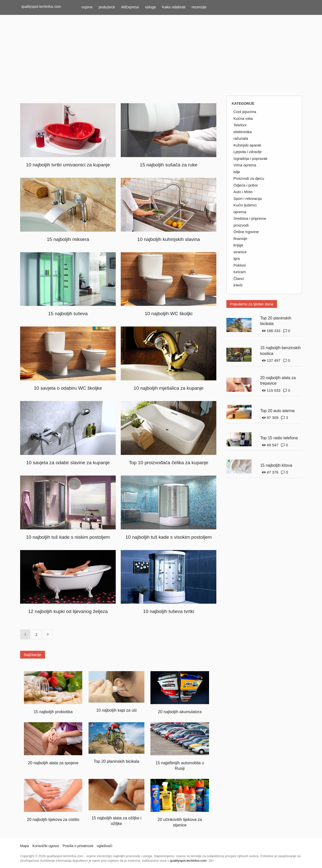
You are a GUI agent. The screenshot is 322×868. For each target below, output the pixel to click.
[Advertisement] (161, 55)
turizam (240, 272)
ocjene (87, 7)
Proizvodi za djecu (249, 178)
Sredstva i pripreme (250, 218)
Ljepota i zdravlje (248, 152)
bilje (237, 172)
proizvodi (241, 225)
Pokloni (240, 265)
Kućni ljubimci (245, 205)
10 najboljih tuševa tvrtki (169, 611)
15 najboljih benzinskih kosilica (280, 351)
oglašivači (105, 846)
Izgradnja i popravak (250, 158)
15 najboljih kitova (276, 465)
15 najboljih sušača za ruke (168, 165)
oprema (240, 212)
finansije (240, 239)
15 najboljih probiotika (53, 712)
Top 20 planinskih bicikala (116, 761)
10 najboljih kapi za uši (116, 710)
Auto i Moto (243, 192)
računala (241, 138)
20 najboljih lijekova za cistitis (53, 820)
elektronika (243, 132)
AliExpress (130, 7)
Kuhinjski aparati (247, 145)
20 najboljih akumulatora (180, 712)
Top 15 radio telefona (279, 438)
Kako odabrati (174, 7)
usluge (150, 7)
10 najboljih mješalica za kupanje (169, 388)
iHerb (238, 285)
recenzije (199, 7)
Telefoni (240, 125)
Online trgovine (246, 232)
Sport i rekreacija (248, 198)
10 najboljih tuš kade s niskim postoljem (68, 537)
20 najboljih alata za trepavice (278, 381)
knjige (238, 245)
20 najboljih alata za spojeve (53, 763)
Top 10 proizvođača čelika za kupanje (169, 463)
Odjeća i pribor (246, 185)
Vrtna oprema (245, 165)
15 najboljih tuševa (68, 314)
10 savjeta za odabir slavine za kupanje (68, 463)
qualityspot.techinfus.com (41, 7)
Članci (239, 279)
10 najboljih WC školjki (169, 314)
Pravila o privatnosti (78, 846)
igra (237, 258)
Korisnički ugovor (46, 846)
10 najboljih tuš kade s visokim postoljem (168, 537)
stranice (240, 252)
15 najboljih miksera (68, 239)
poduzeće (107, 7)
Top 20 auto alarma (277, 411)
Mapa (25, 846)
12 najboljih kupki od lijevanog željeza (68, 611)
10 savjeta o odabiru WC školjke (68, 388)
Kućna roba (243, 118)
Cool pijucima (245, 112)
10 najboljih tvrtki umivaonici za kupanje (68, 165)
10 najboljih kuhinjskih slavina (168, 239)
